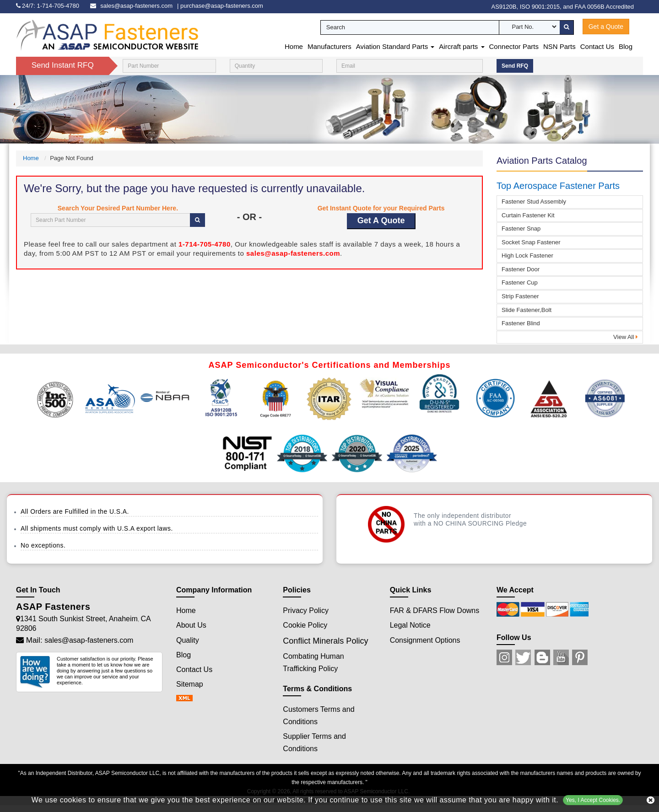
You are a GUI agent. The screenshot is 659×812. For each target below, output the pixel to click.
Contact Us (597, 46)
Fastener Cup (520, 282)
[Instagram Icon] (504, 657)
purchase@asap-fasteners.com (222, 6)
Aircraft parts (462, 46)
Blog (626, 46)
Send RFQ (515, 66)
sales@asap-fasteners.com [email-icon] (136, 6)
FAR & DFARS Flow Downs (435, 610)
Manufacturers (329, 46)
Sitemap (190, 684)
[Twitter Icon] (523, 657)
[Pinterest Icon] (580, 657)
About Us (191, 625)
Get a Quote (606, 27)
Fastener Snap (521, 229)
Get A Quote (381, 220)
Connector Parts (514, 46)
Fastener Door (521, 269)
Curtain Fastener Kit (528, 215)
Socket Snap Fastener (531, 242)
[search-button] (567, 27)
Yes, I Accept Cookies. (593, 800)
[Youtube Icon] (561, 657)
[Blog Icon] (542, 657)
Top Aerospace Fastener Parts (558, 186)
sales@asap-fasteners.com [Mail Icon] (89, 640)
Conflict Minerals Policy (325, 641)
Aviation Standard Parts (395, 46)
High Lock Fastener (527, 255)
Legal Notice (410, 625)
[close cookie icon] (651, 800)
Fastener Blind (521, 323)
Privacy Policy (306, 610)
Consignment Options (425, 640)
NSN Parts (559, 46)
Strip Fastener (520, 296)
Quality (188, 640)
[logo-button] (108, 35)
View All (626, 337)
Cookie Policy (305, 625)
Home (294, 46)
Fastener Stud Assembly (534, 202)
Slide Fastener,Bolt (527, 310)
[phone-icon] (50, 6)
